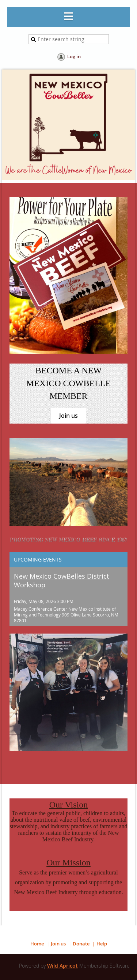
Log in (74, 56)
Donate (81, 944)
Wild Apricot (62, 966)
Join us (68, 416)
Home (37, 944)
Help (102, 944)
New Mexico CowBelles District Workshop (61, 580)
